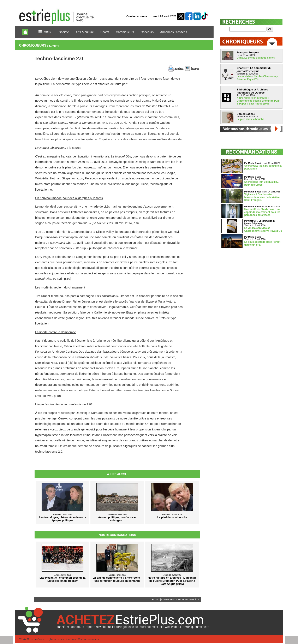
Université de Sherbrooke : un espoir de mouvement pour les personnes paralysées (262, 212)
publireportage (116, 627)
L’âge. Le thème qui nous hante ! (256, 58)
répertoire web (95, 627)
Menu (45, 32)
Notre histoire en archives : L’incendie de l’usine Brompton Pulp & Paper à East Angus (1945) (258, 101)
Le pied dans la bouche (251, 119)
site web (165, 627)
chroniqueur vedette (196, 627)
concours (78, 627)
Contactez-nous (137, 16)
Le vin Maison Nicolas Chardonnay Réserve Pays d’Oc (257, 78)
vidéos (177, 627)
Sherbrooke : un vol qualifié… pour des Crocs (262, 183)
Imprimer (179, 68)
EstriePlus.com (39, 639)
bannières (63, 627)
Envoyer (195, 68)
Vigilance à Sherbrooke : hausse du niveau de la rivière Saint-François (262, 197)
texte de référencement (143, 627)
